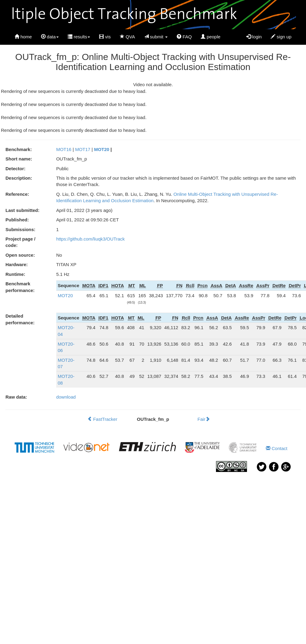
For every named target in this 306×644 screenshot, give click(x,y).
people (210, 37)
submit (156, 37)
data (50, 37)
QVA (127, 37)
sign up (281, 37)
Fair (204, 419)
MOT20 (102, 149)
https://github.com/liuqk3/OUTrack (90, 239)
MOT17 (83, 149)
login (254, 37)
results (79, 37)
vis (105, 37)
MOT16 (64, 149)
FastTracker (102, 419)
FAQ (184, 37)
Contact (277, 448)
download (66, 397)
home (23, 37)
